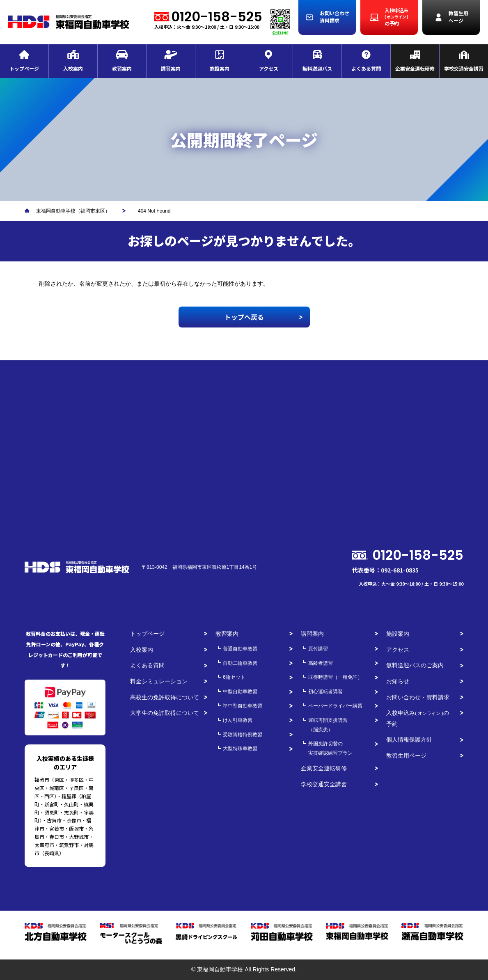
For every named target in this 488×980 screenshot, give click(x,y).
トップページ (147, 634)
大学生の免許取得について (165, 713)
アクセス (398, 650)
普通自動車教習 (240, 649)
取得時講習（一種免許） (335, 677)
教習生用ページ (406, 756)
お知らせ (398, 681)
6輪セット (234, 677)
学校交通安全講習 (324, 784)
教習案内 (227, 634)
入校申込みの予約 (418, 718)
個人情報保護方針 (409, 740)
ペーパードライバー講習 (335, 706)
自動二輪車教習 (240, 663)
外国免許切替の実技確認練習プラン (330, 748)
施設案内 (398, 634)
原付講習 (318, 649)
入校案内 (142, 650)
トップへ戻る (244, 317)
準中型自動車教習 (243, 706)
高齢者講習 (321, 663)
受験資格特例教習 (243, 735)
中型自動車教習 (240, 691)
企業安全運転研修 (324, 768)
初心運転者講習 (325, 691)
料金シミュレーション (159, 681)
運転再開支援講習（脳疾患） (328, 725)
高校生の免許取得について (165, 697)
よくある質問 (147, 665)
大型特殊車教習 (240, 749)
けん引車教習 (238, 720)
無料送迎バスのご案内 (415, 665)
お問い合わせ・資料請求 (418, 697)
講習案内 (312, 634)
